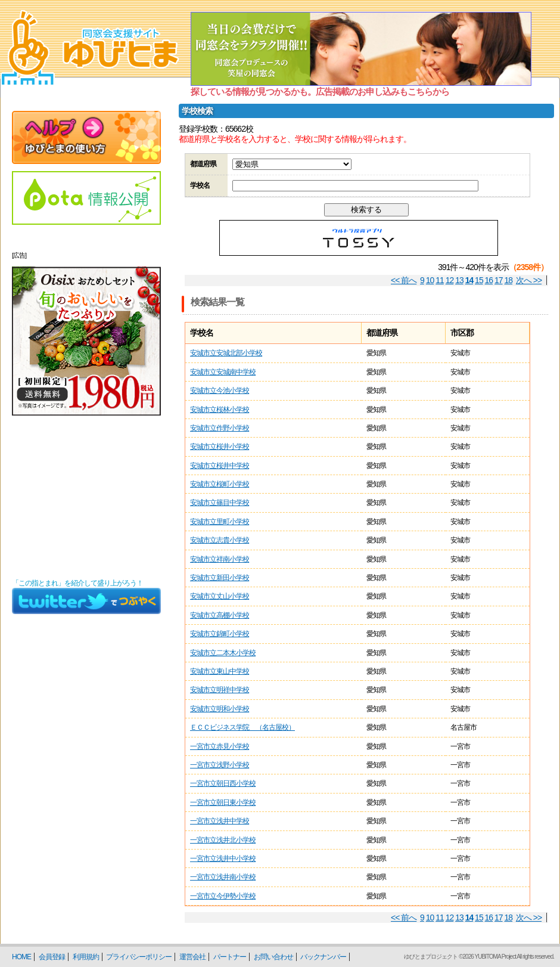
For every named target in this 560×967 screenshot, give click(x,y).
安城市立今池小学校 (220, 390)
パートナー (230, 957)
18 (509, 280)
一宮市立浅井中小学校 (223, 858)
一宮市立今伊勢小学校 (223, 896)
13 (459, 280)
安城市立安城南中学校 (223, 372)
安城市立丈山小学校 (220, 596)
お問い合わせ (273, 957)
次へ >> (529, 280)
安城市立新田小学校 (220, 578)
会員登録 (52, 957)
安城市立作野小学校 (220, 428)
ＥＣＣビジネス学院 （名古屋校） (242, 727)
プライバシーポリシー (139, 957)
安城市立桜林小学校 (220, 410)
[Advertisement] (86, 497)
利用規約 (86, 957)
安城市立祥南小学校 (220, 559)
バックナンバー (323, 957)
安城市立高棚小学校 (220, 615)
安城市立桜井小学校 (220, 447)
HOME (21, 957)
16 (489, 280)
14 (469, 280)
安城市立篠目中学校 (220, 503)
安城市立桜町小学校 (220, 484)
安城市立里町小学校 (220, 522)
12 (450, 280)
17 (499, 280)
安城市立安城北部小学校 (226, 353)
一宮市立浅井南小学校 (223, 877)
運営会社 (192, 957)
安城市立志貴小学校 (220, 540)
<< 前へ (404, 280)
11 (440, 280)
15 (479, 280)
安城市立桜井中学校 (220, 466)
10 (430, 280)
